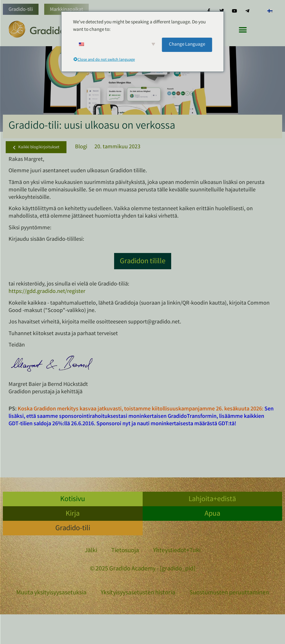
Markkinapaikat (66, 10)
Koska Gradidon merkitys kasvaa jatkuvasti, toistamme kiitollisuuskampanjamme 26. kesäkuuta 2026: (141, 409)
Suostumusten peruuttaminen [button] (229, 593)
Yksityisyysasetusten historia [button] (138, 593)
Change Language (187, 45)
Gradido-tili (21, 10)
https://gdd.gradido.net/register (47, 292)
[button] (243, 30)
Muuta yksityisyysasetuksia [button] (51, 593)
